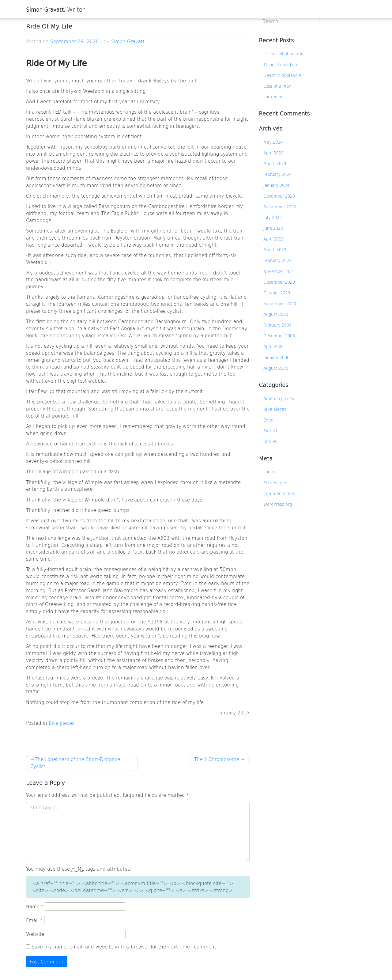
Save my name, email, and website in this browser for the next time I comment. (125, 946)
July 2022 (273, 217)
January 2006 (276, 357)
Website (35, 934)
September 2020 (280, 303)
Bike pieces (62, 723)
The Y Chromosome (217, 759)
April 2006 (273, 346)
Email (34, 920)
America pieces (279, 398)
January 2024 (276, 185)
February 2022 (277, 260)
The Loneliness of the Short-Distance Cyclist (75, 762)
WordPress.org (278, 504)
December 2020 (279, 282)
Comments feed (279, 493)
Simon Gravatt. (46, 10)
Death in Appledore (283, 75)
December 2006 (279, 336)
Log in (269, 472)
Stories (270, 441)
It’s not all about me (283, 53)
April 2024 (273, 153)
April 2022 (273, 239)
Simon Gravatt (128, 41)
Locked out (274, 97)
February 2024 (277, 174)
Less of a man (277, 86)
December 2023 (279, 196)
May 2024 (273, 142)
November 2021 (279, 271)
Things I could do (280, 64)
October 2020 (277, 293)
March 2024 (275, 163)
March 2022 (275, 250)
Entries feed (275, 483)
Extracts (271, 431)
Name (35, 906)
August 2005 (276, 368)
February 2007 (277, 325)
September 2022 (280, 207)
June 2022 (273, 228)
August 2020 (276, 314)
